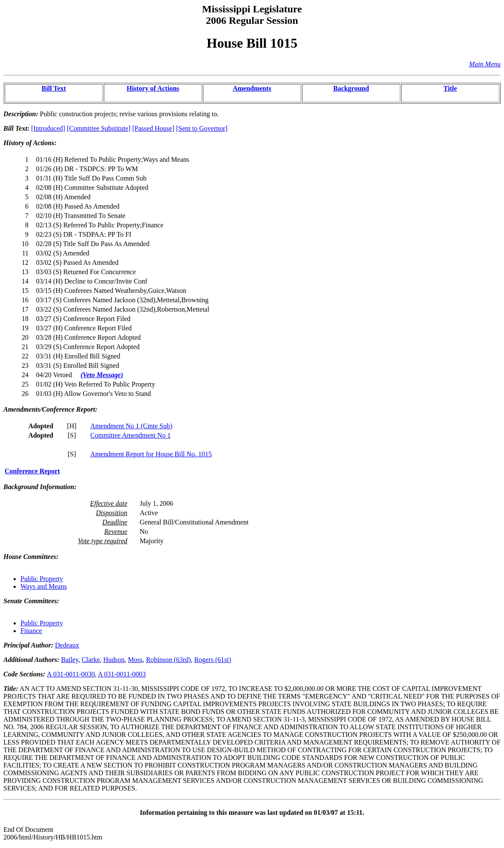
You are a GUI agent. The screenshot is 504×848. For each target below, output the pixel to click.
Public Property (42, 579)
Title (450, 88)
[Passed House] (153, 128)
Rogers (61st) (213, 660)
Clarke (91, 660)
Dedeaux (67, 645)
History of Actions (153, 88)
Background (351, 88)
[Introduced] (48, 128)
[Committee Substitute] (99, 128)
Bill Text (54, 88)
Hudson (114, 660)
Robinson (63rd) (168, 660)
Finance (31, 631)
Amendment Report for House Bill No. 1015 (151, 454)
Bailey (70, 660)
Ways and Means (44, 586)
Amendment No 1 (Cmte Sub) (131, 426)
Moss (135, 660)
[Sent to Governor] (202, 128)
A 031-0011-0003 (122, 674)
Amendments (252, 88)
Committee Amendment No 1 (130, 435)
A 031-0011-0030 (71, 674)
